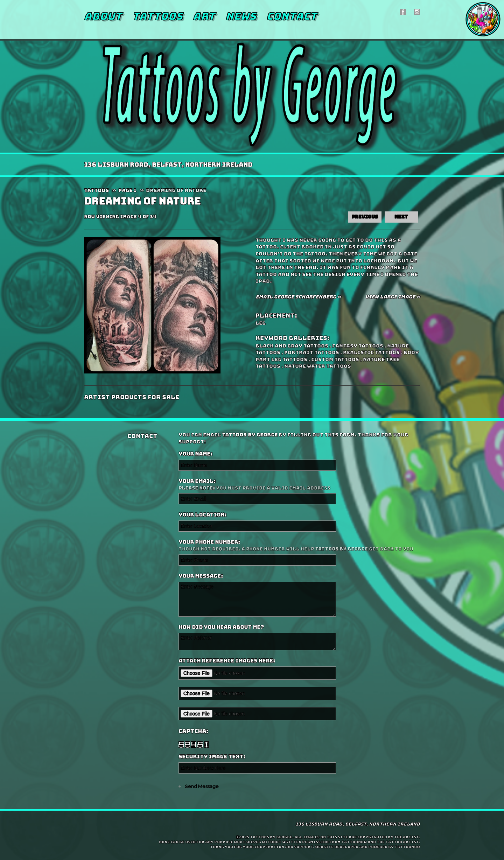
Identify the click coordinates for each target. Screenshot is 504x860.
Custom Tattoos (335, 359)
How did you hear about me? (221, 627)
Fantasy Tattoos (358, 346)
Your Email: (298, 485)
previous (365, 217)
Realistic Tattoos (371, 352)
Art (204, 16)
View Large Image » (393, 297)
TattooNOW (407, 847)
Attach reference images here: (227, 661)
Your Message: (201, 576)
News (241, 16)
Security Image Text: (212, 757)
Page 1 (127, 190)
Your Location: (202, 515)
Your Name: (195, 454)
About (103, 16)
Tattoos (157, 16)
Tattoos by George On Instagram (417, 12)
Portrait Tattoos (312, 352)
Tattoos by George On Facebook (403, 12)
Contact (292, 16)
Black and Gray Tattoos (292, 346)
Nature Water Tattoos (318, 366)
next (401, 217)
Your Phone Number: (298, 546)
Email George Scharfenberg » (298, 297)
